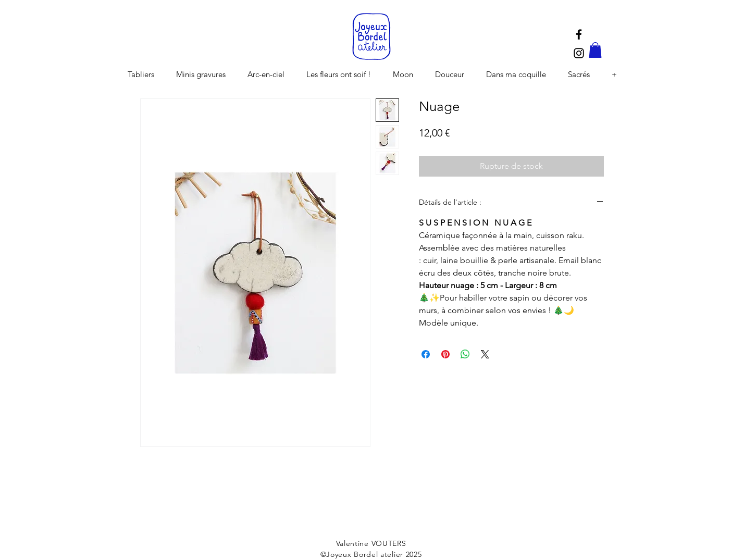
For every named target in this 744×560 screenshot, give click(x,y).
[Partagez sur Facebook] (426, 354)
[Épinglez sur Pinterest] (445, 354)
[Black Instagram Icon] (579, 53)
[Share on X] (485, 354)
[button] (595, 50)
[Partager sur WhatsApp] (465, 354)
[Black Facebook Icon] (579, 34)
